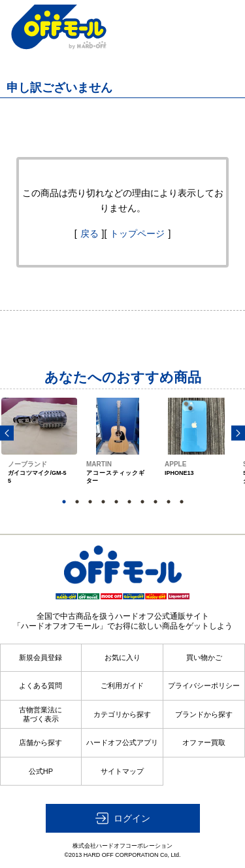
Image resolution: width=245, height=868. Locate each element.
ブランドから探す (204, 714)
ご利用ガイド (122, 686)
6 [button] (129, 502)
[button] (123, 818)
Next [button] (238, 433)
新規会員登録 (41, 657)
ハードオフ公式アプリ (122, 742)
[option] (39, 453)
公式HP (41, 771)
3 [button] (90, 502)
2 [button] (77, 502)
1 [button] (64, 502)
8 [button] (155, 502)
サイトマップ (122, 771)
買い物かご (204, 657)
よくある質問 (41, 686)
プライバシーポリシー (204, 686)
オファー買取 (204, 742)
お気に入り (122, 657)
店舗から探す (41, 742)
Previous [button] (7, 433)
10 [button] (182, 502)
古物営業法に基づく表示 (41, 714)
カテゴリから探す (122, 714)
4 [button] (103, 502)
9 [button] (169, 502)
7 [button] (142, 502)
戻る (90, 234)
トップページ (137, 234)
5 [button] (116, 502)
